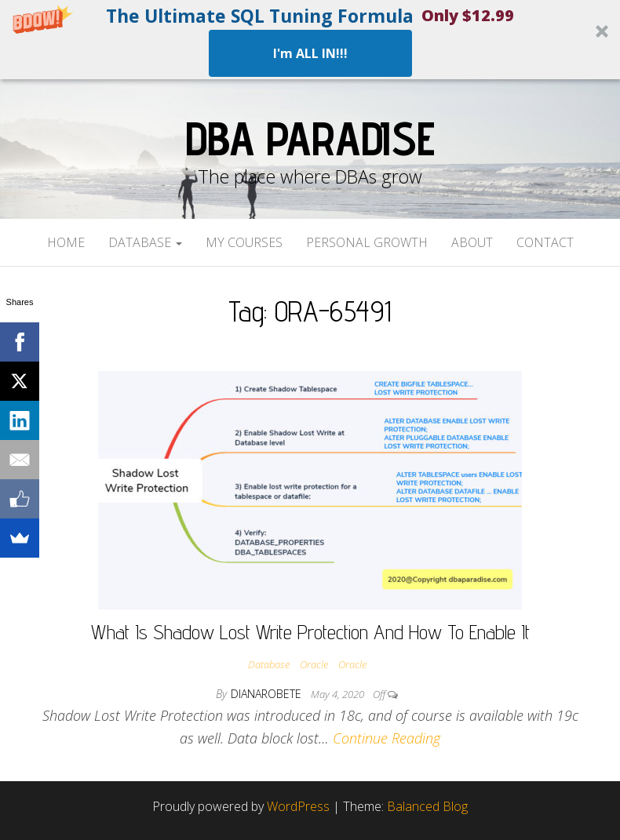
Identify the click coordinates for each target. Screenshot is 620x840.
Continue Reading (387, 738)
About (472, 242)
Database (145, 242)
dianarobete (268, 694)
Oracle (314, 664)
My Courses (244, 242)
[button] (310, 40)
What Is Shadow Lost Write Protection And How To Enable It (310, 632)
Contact (545, 242)
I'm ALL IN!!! (310, 53)
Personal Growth (367, 242)
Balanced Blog (427, 806)
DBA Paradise (310, 138)
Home (66, 242)
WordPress (298, 806)
